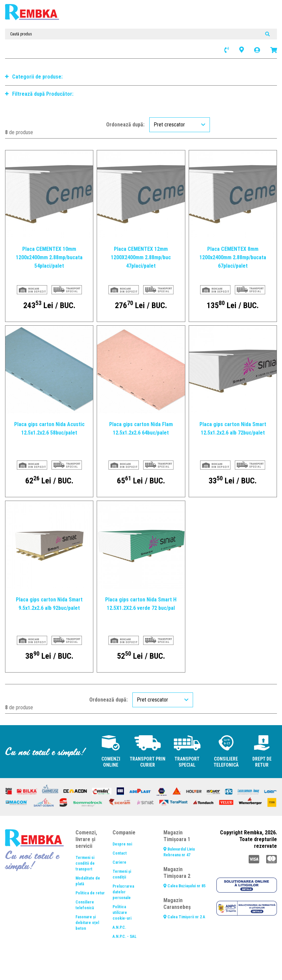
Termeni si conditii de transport (85, 863)
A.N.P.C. (119, 927)
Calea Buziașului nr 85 (184, 886)
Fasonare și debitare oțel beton (87, 923)
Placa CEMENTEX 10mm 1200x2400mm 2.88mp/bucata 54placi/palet (49, 257)
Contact (120, 853)
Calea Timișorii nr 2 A (184, 917)
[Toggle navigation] (70, 20)
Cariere (119, 862)
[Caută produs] (141, 34)
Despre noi (122, 844)
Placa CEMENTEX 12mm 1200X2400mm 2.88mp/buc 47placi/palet (141, 257)
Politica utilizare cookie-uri (122, 913)
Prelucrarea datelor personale (123, 892)
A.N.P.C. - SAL (124, 937)
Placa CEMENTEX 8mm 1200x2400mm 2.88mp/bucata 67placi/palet (233, 257)
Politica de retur (90, 893)
